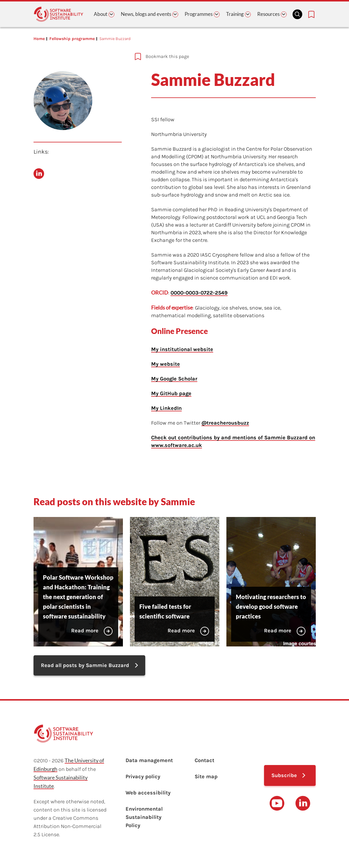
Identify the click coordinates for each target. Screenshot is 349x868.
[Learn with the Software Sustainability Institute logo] (59, 14)
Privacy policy (143, 776)
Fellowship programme (72, 39)
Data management (149, 760)
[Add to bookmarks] (208, 56)
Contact (204, 760)
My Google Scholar (174, 379)
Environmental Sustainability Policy (144, 817)
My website (166, 364)
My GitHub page (171, 393)
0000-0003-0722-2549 (199, 293)
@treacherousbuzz (225, 423)
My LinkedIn (166, 408)
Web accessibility (148, 793)
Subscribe (284, 775)
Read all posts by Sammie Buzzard (85, 665)
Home (39, 39)
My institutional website (182, 349)
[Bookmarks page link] (311, 14)
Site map (206, 776)
